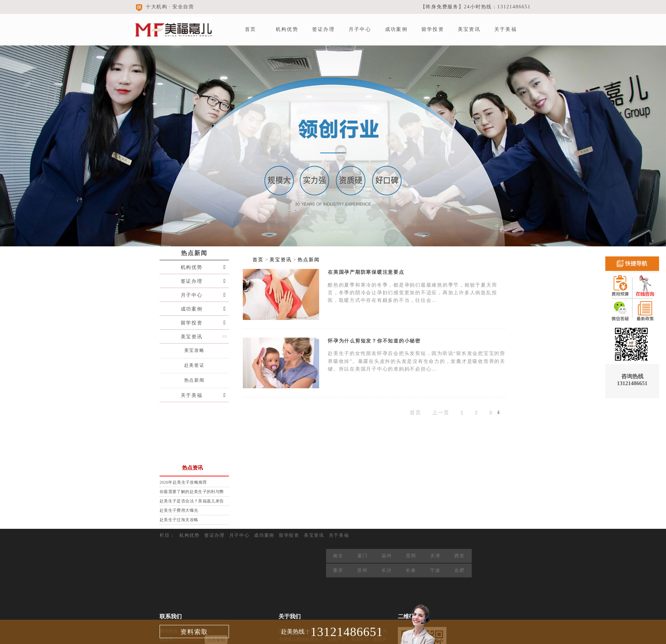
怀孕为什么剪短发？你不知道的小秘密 (374, 341)
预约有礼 (185, 420)
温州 (387, 556)
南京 (338, 556)
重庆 (338, 570)
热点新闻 (194, 253)
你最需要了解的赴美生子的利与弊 (192, 492)
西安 (459, 556)
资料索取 (194, 632)
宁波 (435, 570)
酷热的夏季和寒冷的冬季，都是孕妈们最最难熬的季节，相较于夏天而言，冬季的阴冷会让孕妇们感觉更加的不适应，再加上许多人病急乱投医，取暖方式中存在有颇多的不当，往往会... (412, 293)
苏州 (362, 570)
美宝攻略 (194, 350)
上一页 (441, 412)
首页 (250, 29)
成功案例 (396, 29)
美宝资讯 (469, 29)
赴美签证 (194, 365)
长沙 (387, 570)
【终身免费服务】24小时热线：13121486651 (476, 7)
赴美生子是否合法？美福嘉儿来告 (192, 501)
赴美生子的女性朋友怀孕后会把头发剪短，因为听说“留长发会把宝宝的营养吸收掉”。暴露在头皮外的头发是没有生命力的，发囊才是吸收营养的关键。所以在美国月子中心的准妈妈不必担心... (417, 361)
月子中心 (360, 29)
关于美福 (506, 29)
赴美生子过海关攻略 (179, 520)
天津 (435, 556)
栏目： (167, 535)
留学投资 (433, 29)
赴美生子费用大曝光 (179, 510)
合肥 (459, 570)
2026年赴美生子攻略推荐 (183, 482)
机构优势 (287, 29)
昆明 (411, 556)
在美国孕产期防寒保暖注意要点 (366, 272)
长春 (411, 570)
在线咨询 (185, 448)
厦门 (362, 556)
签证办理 (323, 29)
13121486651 (347, 632)
